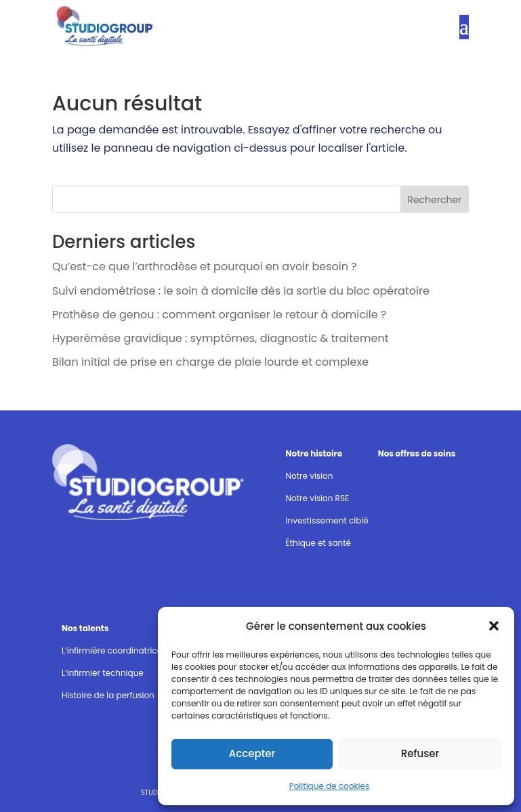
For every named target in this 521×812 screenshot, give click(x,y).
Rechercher (434, 200)
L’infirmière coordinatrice (112, 650)
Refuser (420, 753)
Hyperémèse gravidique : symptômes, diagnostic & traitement (221, 338)
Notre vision (310, 476)
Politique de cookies (330, 786)
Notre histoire (314, 453)
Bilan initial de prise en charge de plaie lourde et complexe (210, 362)
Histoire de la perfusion (108, 695)
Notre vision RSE (318, 498)
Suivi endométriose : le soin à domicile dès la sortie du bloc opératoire (241, 291)
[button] (494, 626)
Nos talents (85, 628)
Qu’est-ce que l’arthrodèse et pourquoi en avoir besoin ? (205, 266)
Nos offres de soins (417, 453)
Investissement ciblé (327, 520)
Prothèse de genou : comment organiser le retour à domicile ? (219, 315)
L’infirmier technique (103, 673)
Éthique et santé (318, 543)
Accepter (252, 753)
